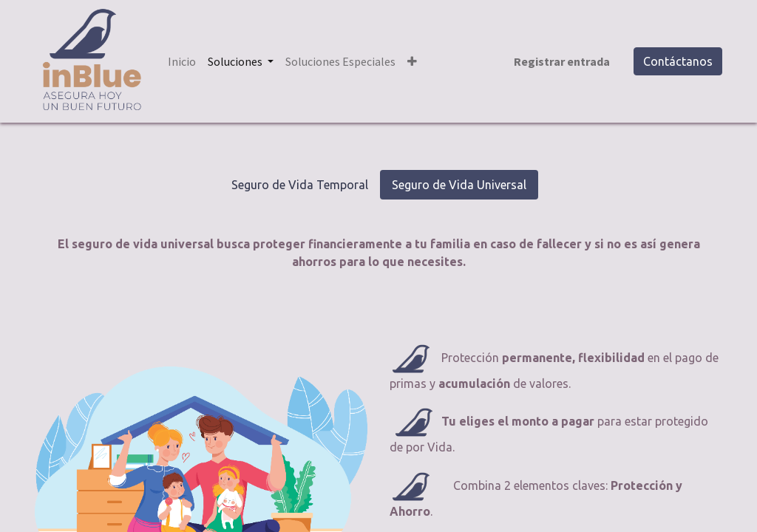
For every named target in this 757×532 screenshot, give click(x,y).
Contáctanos (678, 61)
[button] (412, 61)
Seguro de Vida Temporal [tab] (300, 185)
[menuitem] (182, 61)
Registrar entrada (562, 61)
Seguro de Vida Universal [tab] (459, 185)
